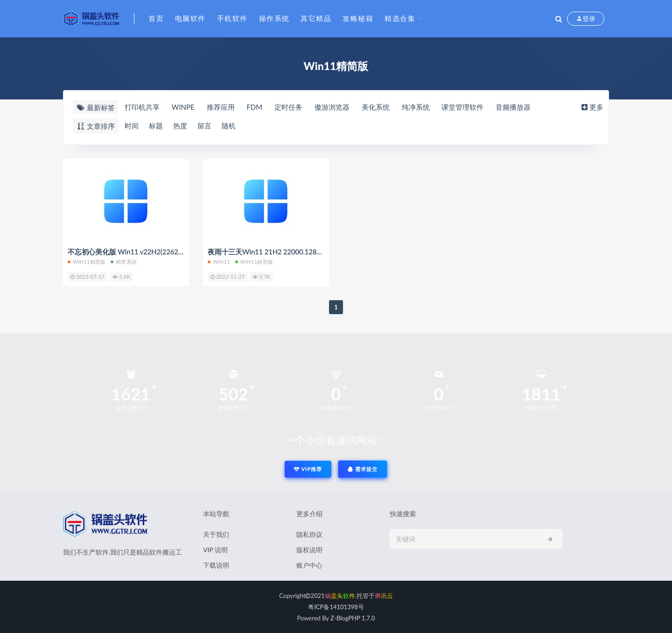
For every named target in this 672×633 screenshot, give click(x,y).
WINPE (183, 107)
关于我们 (216, 534)
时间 (132, 126)
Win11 (219, 262)
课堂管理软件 (462, 107)
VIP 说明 (215, 550)
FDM (254, 107)
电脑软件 (190, 18)
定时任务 (288, 107)
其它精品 (316, 18)
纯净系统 (416, 107)
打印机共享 (142, 107)
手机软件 (232, 18)
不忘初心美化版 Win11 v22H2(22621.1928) (134, 252)
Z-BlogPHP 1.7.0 (353, 618)
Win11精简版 (87, 262)
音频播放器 (513, 107)
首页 (156, 18)
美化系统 (376, 107)
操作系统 (274, 18)
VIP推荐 (308, 469)
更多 (591, 107)
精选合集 (400, 18)
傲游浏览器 (332, 107)
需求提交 (363, 469)
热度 (180, 126)
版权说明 (309, 550)
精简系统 (124, 262)
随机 (229, 126)
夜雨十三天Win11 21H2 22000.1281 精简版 (275, 252)
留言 (204, 126)
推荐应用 (221, 107)
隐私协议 (309, 534)
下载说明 (216, 565)
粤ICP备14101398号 (336, 607)
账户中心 (309, 565)
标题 (156, 126)
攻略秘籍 (358, 18)
